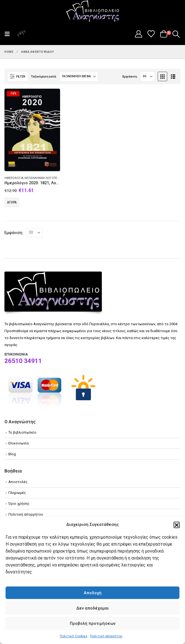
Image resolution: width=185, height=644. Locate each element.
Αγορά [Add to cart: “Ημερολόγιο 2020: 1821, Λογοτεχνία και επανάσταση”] (12, 202)
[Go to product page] (32, 130)
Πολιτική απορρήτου (106, 636)
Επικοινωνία (18, 443)
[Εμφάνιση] (148, 76)
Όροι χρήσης (19, 503)
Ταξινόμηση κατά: (44, 77)
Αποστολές (18, 482)
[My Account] (138, 34)
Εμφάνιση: (130, 77)
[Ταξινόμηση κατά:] (79, 76)
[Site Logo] (93, 11)
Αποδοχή (93, 593)
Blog (12, 454)
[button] (177, 525)
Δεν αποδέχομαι (92, 608)
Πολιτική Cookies (74, 636)
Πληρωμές (17, 493)
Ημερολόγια (14, 178)
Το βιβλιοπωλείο (22, 432)
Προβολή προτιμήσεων (93, 623)
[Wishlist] (151, 34)
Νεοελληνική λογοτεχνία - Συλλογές (52, 178)
